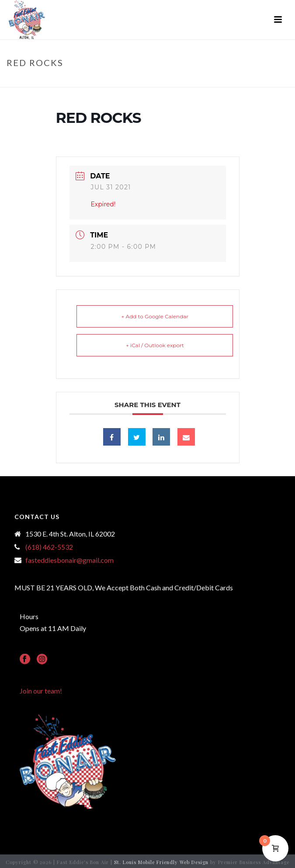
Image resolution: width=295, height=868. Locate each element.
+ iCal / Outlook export (155, 345)
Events (141, 81)
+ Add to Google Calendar (155, 316)
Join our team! (41, 691)
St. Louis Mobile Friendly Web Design (161, 862)
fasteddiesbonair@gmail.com (69, 560)
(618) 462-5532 (49, 547)
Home (117, 81)
